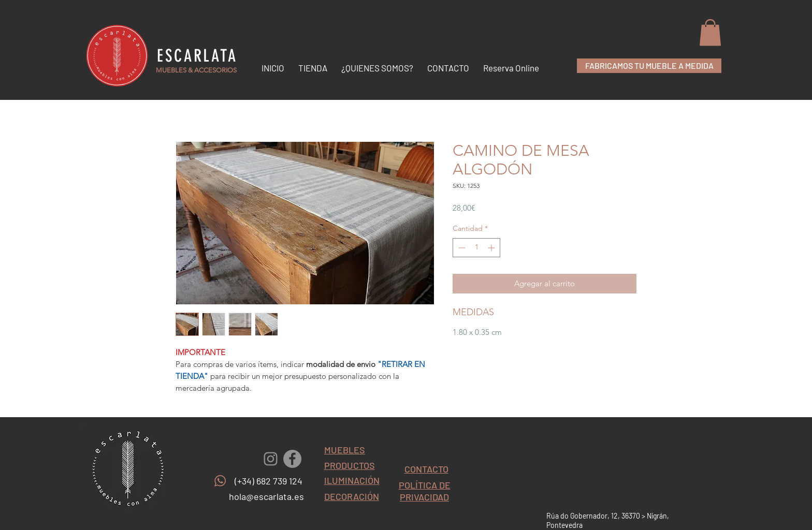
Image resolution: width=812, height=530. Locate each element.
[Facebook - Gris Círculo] (292, 459)
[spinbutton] (476, 248)
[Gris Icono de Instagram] (271, 459)
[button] (710, 32)
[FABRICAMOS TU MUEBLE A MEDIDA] (649, 66)
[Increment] (492, 248)
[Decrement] (461, 248)
